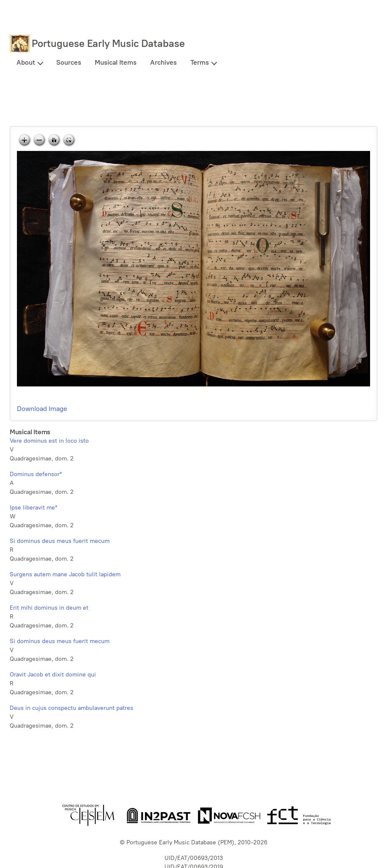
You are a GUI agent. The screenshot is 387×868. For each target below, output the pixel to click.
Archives (163, 62)
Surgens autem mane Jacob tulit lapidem (65, 574)
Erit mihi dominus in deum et (49, 608)
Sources (69, 62)
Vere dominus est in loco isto (49, 441)
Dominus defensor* (36, 474)
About (26, 62)
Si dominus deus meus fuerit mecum (60, 541)
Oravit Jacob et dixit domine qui (53, 675)
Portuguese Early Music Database (108, 43)
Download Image (42, 409)
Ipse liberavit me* (33, 508)
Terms (200, 62)
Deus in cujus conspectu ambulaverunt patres (71, 708)
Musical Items (116, 62)
